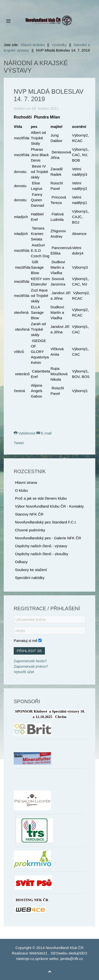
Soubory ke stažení (31, 570)
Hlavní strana (26, 482)
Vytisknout (25, 433)
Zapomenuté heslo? (30, 661)
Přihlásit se (29, 651)
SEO (55, 953)
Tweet (19, 443)
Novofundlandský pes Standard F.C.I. (46, 522)
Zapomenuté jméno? (31, 666)
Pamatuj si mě (26, 641)
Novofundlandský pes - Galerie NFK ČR (48, 538)
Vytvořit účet (24, 672)
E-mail (44, 433)
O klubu (21, 490)
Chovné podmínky (30, 530)
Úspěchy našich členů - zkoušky (42, 554)
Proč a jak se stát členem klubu (41, 498)
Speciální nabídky (30, 578)
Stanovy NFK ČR (29, 514)
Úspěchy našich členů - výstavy (41, 546)
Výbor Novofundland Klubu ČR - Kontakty (49, 506)
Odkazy (21, 562)
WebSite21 (38, 953)
